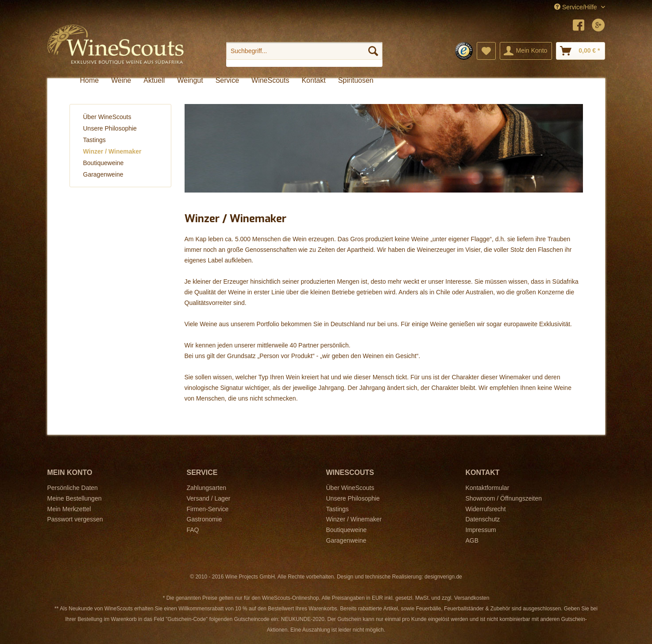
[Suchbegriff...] (304, 51)
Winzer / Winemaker (112, 151)
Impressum (481, 530)
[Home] (90, 81)
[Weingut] (190, 81)
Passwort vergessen (75, 519)
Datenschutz (483, 519)
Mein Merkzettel (69, 509)
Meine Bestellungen (75, 498)
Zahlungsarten (207, 488)
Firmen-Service (208, 509)
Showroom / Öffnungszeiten (504, 498)
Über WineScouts (107, 117)
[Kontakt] (313, 81)
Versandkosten (472, 598)
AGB (472, 540)
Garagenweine (103, 174)
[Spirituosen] (356, 81)
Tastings (95, 140)
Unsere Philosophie (110, 128)
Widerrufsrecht (486, 509)
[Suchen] (373, 51)
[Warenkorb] (580, 51)
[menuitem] (304, 54)
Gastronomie (204, 519)
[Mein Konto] (526, 51)
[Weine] (121, 81)
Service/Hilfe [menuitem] (576, 7)
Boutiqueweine (104, 163)
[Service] (227, 81)
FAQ (193, 530)
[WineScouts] (270, 81)
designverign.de (443, 577)
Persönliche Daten (73, 488)
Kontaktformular (488, 488)
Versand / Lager (209, 498)
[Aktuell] (154, 81)
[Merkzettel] (486, 51)
